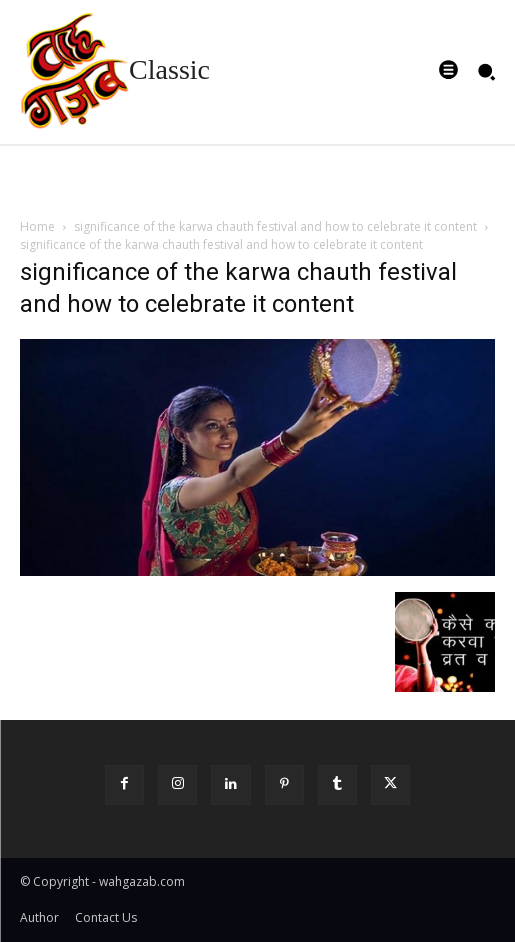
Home (37, 226)
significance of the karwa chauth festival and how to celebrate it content (275, 226)
